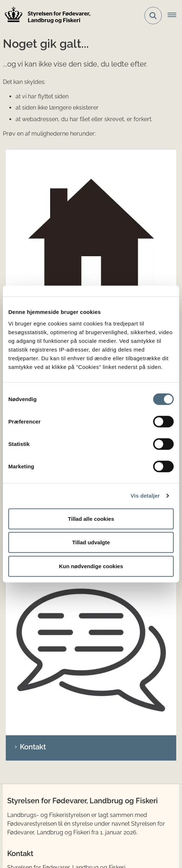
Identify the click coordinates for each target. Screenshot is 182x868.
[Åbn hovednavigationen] (175, 16)
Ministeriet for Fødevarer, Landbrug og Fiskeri (73, 777)
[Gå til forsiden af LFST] (45, 16)
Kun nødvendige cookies (91, 566)
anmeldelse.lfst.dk (42, 726)
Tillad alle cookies (91, 518)
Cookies (34, 811)
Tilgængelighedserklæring (58, 825)
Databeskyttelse (89, 811)
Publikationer (30, 643)
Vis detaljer (145, 496)
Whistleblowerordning (53, 840)
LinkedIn (27, 593)
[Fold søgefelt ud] (153, 16)
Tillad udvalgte (91, 542)
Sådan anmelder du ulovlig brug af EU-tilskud (74, 681)
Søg (27, 215)
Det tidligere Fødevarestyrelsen (54, 789)
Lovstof (23, 631)
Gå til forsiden (43, 170)
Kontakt (33, 261)
